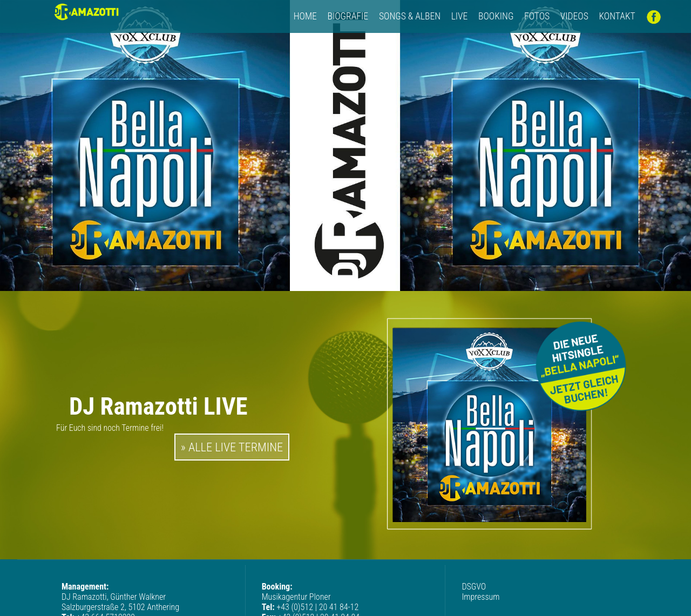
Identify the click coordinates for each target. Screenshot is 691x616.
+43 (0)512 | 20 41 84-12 (317, 607)
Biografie (349, 16)
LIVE (460, 16)
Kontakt (617, 16)
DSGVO (474, 587)
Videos (574, 16)
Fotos (537, 16)
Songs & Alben (410, 16)
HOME (305, 16)
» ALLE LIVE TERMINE (232, 447)
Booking (496, 16)
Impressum (480, 597)
